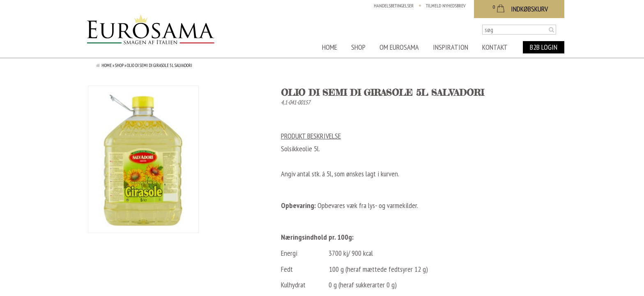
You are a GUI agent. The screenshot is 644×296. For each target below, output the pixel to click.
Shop (358, 47)
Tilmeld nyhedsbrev (446, 6)
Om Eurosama (399, 47)
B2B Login (544, 47)
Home (330, 47)
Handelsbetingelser (394, 6)
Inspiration (451, 47)
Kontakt (495, 47)
